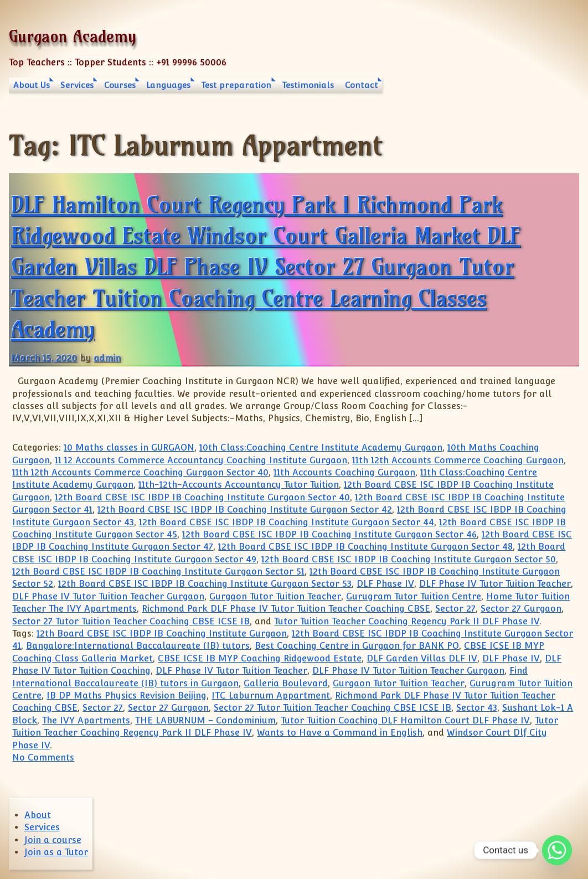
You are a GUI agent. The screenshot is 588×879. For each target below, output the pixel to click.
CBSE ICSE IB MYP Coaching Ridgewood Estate (260, 658)
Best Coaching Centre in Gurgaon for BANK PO (357, 646)
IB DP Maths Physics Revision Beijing (127, 696)
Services (77, 85)
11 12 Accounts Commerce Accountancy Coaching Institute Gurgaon (201, 460)
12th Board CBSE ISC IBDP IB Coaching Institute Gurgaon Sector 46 (329, 534)
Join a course (53, 840)
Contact (362, 85)
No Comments (43, 758)
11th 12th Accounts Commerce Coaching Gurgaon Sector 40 (140, 472)
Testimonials (308, 85)
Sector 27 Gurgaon (521, 609)
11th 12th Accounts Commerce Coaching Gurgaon (458, 460)
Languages (168, 85)
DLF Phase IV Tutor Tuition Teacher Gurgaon (108, 596)
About (38, 815)
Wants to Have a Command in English (340, 733)
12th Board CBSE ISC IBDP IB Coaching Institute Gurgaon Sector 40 (202, 497)
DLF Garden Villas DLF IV (422, 658)
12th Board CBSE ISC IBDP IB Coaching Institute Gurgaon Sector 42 (245, 510)
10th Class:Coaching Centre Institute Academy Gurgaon (321, 448)
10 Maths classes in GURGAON (129, 448)
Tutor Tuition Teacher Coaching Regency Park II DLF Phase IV (407, 621)
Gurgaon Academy (73, 36)
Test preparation (236, 85)
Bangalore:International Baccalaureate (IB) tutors (138, 646)
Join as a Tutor (56, 852)
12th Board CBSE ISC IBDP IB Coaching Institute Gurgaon (162, 634)
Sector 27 (455, 609)
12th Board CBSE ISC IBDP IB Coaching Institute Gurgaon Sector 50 (409, 559)
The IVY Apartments (86, 720)
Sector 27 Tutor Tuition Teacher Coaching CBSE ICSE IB (131, 621)
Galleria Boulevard (286, 683)
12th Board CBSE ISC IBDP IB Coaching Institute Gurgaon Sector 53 (205, 584)
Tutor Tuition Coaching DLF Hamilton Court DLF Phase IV (405, 720)
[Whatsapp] (557, 850)
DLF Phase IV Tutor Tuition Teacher (495, 584)
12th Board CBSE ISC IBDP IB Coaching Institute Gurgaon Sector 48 (365, 547)
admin (107, 358)
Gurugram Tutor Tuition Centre (414, 596)
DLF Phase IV (385, 584)
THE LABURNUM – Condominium (205, 720)
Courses (120, 85)
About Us (32, 85)
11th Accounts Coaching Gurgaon (344, 472)
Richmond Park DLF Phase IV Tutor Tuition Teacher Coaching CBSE (286, 609)
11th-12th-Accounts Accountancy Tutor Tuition (239, 485)
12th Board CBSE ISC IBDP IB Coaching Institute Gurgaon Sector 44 (287, 522)
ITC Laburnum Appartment (271, 696)
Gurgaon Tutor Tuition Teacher (275, 596)
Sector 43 (477, 708)
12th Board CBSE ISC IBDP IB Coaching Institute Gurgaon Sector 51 (158, 572)
